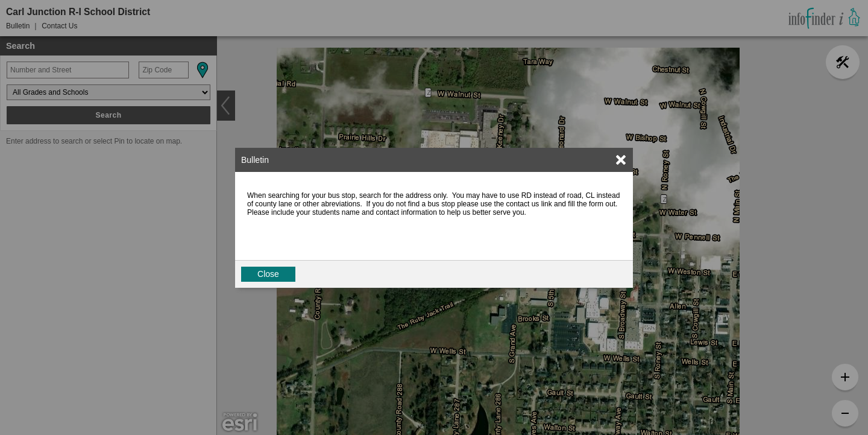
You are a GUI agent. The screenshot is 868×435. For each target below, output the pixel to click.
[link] (621, 160)
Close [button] (268, 274)
